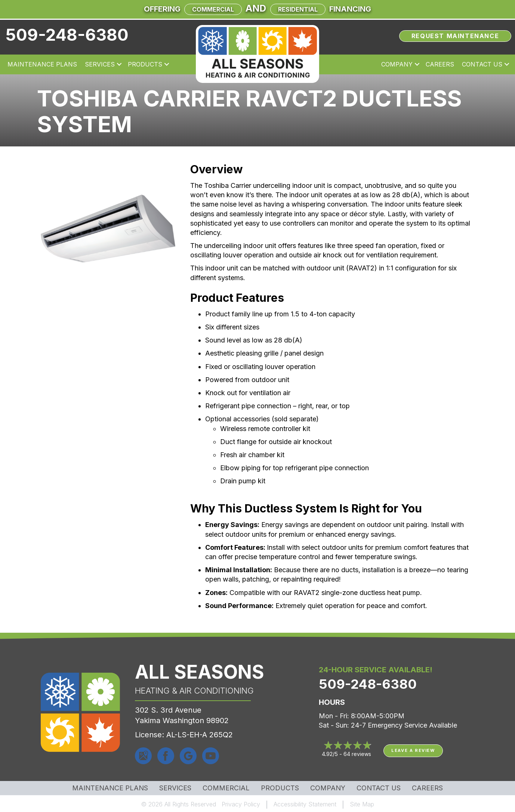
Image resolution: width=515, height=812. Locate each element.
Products (145, 64)
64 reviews (357, 754)
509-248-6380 (67, 35)
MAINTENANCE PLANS (110, 788)
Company (397, 64)
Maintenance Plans (42, 64)
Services (100, 64)
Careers (440, 64)
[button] (119, 64)
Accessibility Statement (305, 804)
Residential (298, 9)
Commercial (213, 9)
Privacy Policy (241, 804)
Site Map (362, 804)
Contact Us (482, 64)
